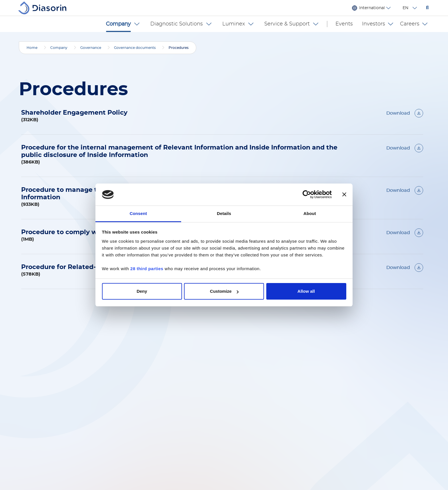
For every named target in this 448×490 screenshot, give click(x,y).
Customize (224, 291)
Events (344, 24)
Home (32, 48)
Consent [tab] (138, 213)
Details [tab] (224, 213)
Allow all (306, 291)
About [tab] (310, 213)
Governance (91, 48)
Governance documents (135, 48)
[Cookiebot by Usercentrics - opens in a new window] (307, 195)
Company (59, 48)
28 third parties (147, 269)
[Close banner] (344, 195)
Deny (142, 291)
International (372, 8)
